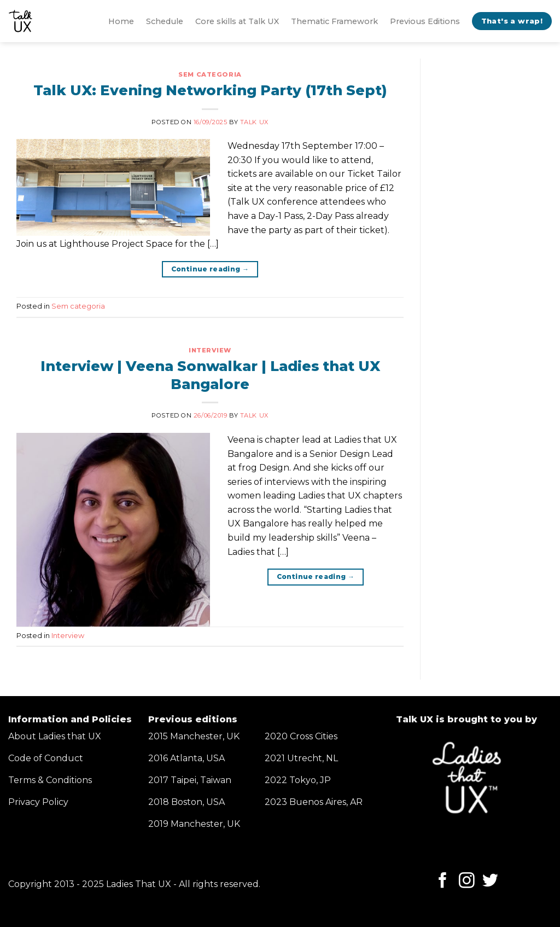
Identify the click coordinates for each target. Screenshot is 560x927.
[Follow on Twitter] (490, 882)
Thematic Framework (334, 21)
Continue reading (210, 269)
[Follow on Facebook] (443, 882)
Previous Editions (425, 21)
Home (121, 21)
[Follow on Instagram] (467, 882)
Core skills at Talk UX (237, 21)
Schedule (165, 21)
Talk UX (254, 122)
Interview (210, 350)
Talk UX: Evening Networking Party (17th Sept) (210, 90)
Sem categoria (210, 74)
